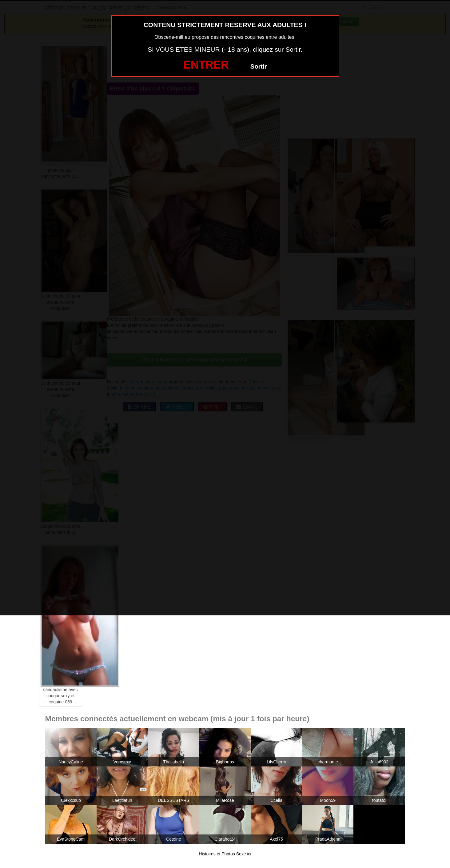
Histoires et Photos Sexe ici (225, 854)
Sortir (259, 66)
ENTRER (206, 65)
